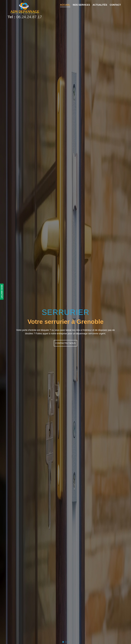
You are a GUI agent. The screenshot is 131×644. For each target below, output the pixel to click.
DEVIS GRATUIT (2, 292)
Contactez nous (65, 343)
